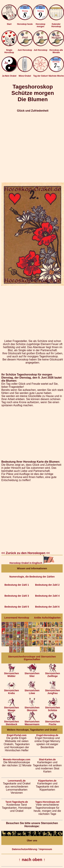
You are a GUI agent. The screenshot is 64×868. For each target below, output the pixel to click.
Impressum (46, 849)
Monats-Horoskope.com (17, 759)
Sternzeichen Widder (12, 674)
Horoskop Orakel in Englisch (32, 563)
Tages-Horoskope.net (47, 802)
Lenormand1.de (17, 781)
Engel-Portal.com (17, 735)
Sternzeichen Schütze (52, 708)
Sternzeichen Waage (12, 708)
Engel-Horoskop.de (47, 735)
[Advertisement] (32, 147)
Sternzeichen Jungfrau (52, 691)
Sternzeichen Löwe (32, 691)
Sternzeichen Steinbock (12, 722)
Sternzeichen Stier (32, 674)
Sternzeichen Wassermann (32, 722)
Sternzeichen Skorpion (32, 708)
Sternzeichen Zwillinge (52, 674)
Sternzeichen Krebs (12, 691)
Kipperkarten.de (47, 781)
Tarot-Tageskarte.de (17, 802)
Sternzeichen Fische (52, 722)
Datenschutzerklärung (24, 849)
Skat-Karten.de (47, 759)
